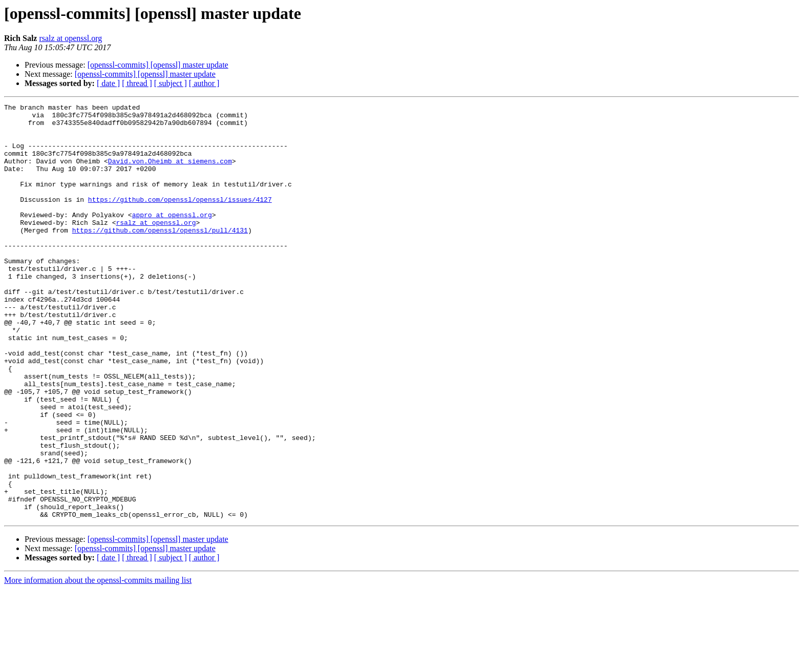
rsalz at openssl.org (70, 38)
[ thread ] (137, 83)
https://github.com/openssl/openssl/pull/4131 (160, 256)
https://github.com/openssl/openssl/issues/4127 (180, 219)
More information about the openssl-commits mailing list (98, 663)
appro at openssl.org (172, 238)
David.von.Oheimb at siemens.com (170, 173)
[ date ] (108, 83)
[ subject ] (171, 83)
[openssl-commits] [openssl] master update (158, 65)
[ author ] (204, 83)
